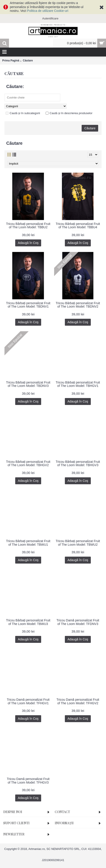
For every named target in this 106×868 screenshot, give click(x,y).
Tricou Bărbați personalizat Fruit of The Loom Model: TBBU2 (28, 225)
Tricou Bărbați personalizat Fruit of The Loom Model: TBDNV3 (28, 384)
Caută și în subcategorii (23, 113)
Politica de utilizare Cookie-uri (48, 11)
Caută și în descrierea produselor (69, 113)
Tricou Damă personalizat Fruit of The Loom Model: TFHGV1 (28, 701)
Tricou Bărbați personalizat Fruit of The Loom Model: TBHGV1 (78, 384)
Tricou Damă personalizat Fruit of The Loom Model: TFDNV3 (78, 622)
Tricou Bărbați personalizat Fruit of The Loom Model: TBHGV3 (78, 463)
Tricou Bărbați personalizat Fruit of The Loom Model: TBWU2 (78, 543)
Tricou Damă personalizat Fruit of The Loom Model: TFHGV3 (28, 781)
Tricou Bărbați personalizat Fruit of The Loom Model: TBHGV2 (28, 463)
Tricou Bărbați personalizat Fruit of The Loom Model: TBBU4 (78, 225)
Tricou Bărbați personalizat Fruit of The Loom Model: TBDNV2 (78, 305)
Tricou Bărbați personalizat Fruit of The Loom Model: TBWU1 (28, 543)
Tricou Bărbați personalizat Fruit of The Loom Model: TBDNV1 (28, 305)
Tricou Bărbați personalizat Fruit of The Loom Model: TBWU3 (28, 622)
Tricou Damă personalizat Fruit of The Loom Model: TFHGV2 (78, 701)
